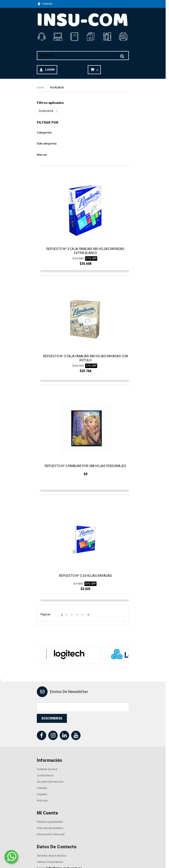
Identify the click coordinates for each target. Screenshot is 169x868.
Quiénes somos (47, 769)
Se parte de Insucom (50, 782)
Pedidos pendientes (50, 822)
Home (41, 88)
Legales (42, 794)
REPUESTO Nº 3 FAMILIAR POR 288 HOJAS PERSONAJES (85, 466)
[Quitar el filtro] (58, 111)
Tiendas (45, 4)
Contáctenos (45, 775)
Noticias (42, 800)
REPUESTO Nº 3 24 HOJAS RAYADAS (86, 576)
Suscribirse (52, 718)
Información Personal (51, 834)
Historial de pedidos (50, 828)
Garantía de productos (51, 856)
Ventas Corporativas (50, 862)
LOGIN (50, 70)
